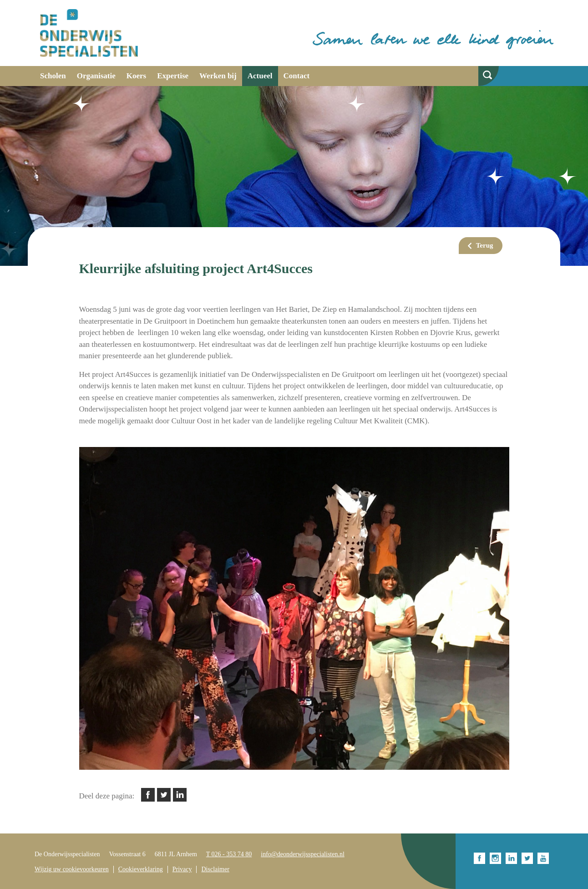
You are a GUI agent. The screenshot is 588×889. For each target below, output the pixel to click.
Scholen (53, 76)
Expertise (173, 76)
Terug (485, 245)
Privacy (182, 869)
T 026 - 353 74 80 (229, 854)
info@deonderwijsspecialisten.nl (303, 854)
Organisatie (96, 76)
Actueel (260, 76)
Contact (297, 76)
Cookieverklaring (141, 869)
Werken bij (218, 76)
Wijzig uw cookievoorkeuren (72, 869)
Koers (136, 76)
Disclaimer (215, 869)
